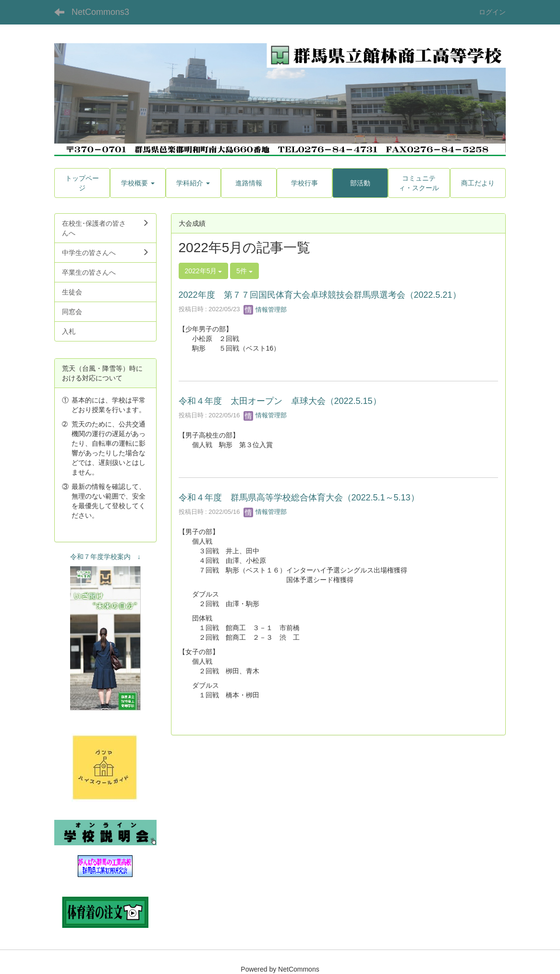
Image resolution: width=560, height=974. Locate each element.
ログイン (492, 12)
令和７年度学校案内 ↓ (105, 557)
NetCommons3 (100, 12)
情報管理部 (265, 310)
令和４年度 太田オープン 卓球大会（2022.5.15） (280, 401)
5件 (244, 271)
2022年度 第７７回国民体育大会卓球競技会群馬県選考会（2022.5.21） (320, 295)
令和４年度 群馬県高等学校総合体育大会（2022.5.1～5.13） (299, 498)
